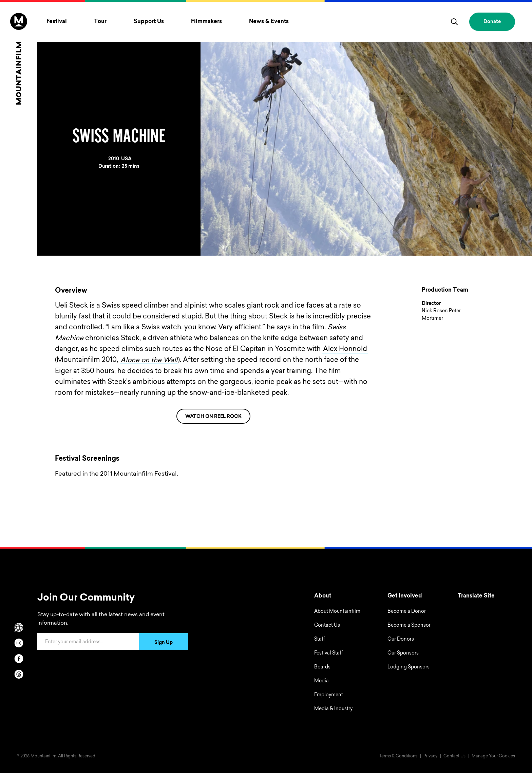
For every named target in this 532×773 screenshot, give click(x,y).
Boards (322, 667)
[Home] (19, 59)
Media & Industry (333, 709)
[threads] (19, 674)
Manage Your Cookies (493, 756)
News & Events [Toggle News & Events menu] (269, 22)
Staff (320, 639)
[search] (454, 22)
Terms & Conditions (398, 756)
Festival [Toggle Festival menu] (57, 22)
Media (321, 681)
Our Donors (401, 639)
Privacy (430, 756)
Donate (492, 22)
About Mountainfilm (337, 611)
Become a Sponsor (409, 625)
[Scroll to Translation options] (19, 627)
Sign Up (164, 643)
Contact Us (327, 625)
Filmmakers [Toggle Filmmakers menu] (206, 22)
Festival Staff (329, 653)
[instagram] (19, 643)
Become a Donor (407, 611)
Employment (329, 695)
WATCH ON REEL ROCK (213, 417)
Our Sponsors (403, 653)
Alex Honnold (345, 349)
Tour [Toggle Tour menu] (100, 22)
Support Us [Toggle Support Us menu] (149, 22)
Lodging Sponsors (408, 667)
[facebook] (19, 658)
